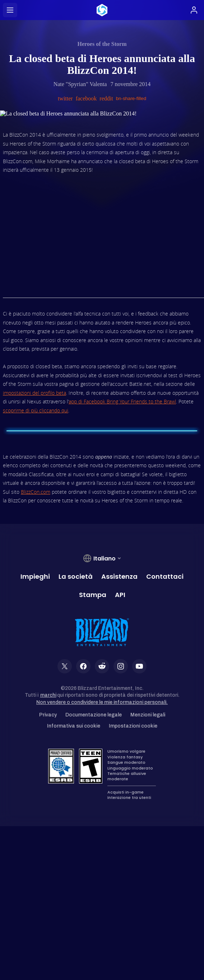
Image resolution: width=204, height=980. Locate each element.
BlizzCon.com (36, 492)
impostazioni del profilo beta (34, 393)
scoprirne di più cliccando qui (36, 410)
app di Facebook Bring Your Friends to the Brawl (122, 401)
